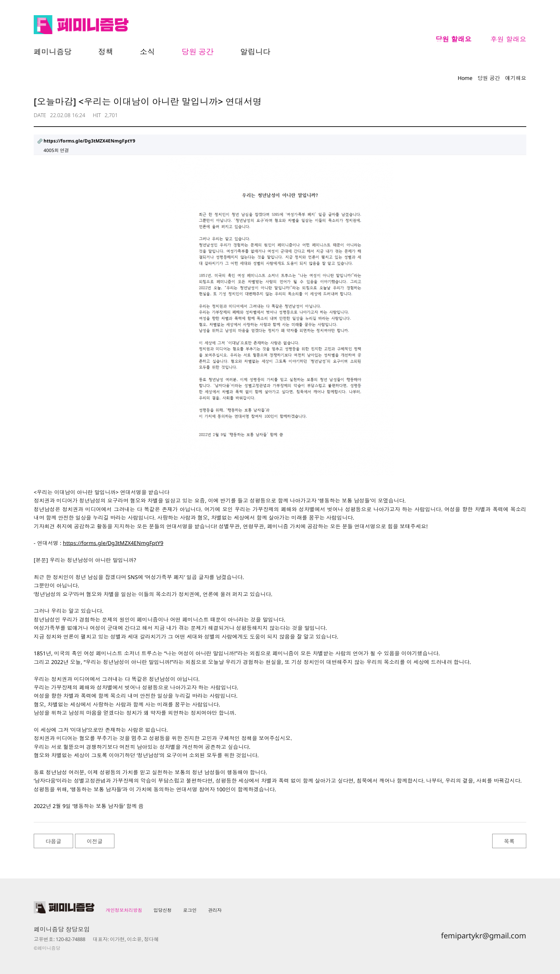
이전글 (95, 841)
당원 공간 (198, 52)
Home (465, 78)
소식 (147, 52)
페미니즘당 (53, 52)
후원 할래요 (508, 39)
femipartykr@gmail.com (484, 936)
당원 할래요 (453, 39)
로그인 (190, 910)
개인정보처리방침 (124, 910)
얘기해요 (516, 78)
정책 (106, 52)
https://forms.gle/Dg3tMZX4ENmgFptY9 (113, 543)
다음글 (53, 841)
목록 (509, 841)
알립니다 (255, 52)
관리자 (215, 910)
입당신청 (163, 910)
